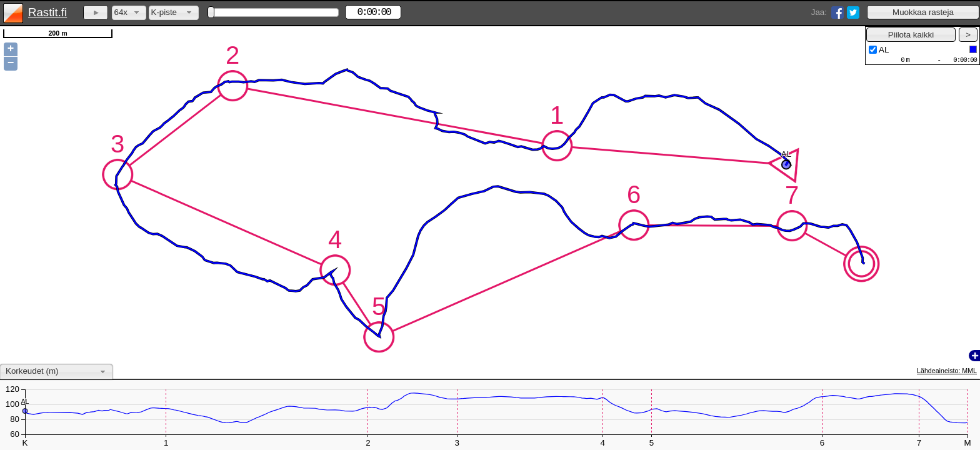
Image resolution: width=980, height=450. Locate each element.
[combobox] (129, 13)
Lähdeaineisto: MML (947, 371)
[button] (923, 12)
